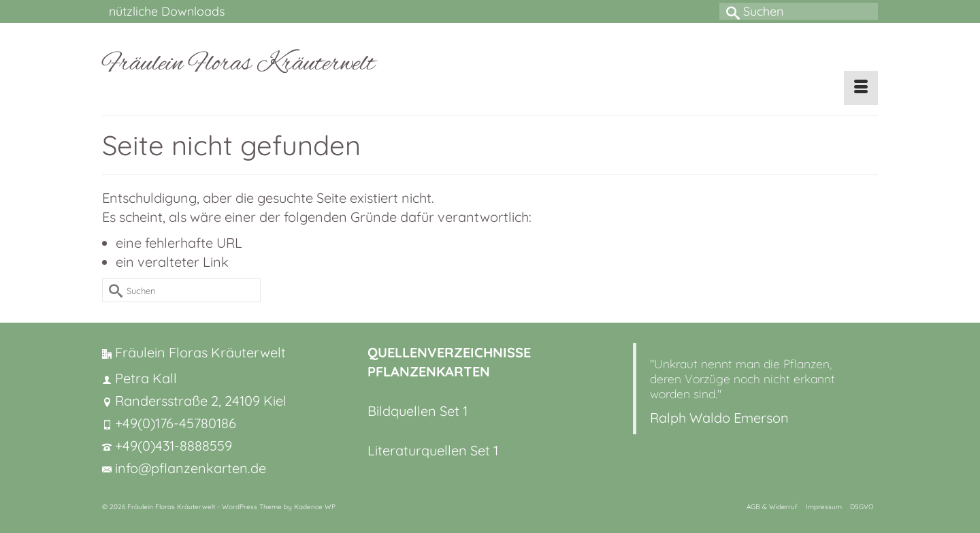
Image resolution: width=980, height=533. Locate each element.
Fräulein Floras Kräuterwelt (239, 64)
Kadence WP (315, 507)
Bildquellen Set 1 (418, 411)
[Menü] (861, 88)
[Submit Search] (730, 11)
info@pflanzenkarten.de (184, 468)
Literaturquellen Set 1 (433, 450)
